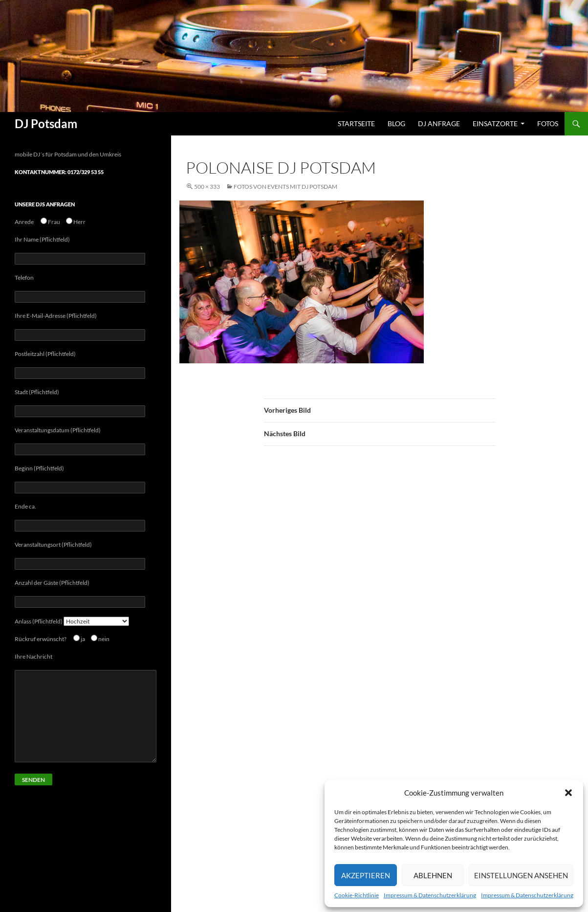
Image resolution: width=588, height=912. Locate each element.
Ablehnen (433, 875)
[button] (568, 793)
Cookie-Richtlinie (357, 895)
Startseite (356, 123)
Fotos (548, 123)
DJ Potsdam (46, 123)
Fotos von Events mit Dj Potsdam (285, 187)
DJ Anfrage (439, 123)
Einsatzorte (495, 123)
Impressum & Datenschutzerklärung (430, 895)
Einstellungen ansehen (521, 875)
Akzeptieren (366, 875)
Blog (396, 123)
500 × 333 (207, 187)
